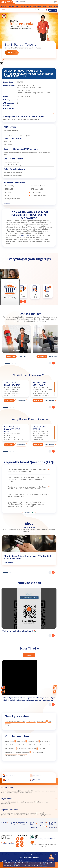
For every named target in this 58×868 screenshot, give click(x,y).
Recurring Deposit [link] (16, 793)
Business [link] (23, 2)
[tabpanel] (29, 37)
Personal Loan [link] (6, 791)
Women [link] (45, 6)
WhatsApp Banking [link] (43, 802)
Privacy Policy (28, 854)
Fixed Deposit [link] (6, 793)
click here (7, 864)
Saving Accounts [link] (50, 791)
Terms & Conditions (42, 854)
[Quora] (22, 845)
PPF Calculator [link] (42, 813)
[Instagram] (22, 839)
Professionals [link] (37, 6)
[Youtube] (18, 845)
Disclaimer (17, 854)
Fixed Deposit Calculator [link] (24, 815)
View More (27, 513)
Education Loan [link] (24, 791)
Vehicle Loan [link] (33, 791)
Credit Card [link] (12, 802)
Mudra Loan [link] (41, 791)
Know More (11, 53)
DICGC (52, 839)
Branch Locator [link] (6, 804)
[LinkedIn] (18, 842)
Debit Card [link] (5, 802)
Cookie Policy (6, 854)
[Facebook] (18, 839)
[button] (35, 10)
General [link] (3, 6)
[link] (39, 10)
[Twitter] (22, 842)
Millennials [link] (11, 6)
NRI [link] (17, 6)
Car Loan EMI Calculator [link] (9, 815)
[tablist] (29, 800)
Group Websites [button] (4, 842)
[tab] (29, 788)
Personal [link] (17, 2)
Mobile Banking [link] (21, 802)
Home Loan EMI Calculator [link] (28, 813)
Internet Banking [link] (31, 802)
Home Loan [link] (15, 791)
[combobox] (55, 687)
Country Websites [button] (11, 842)
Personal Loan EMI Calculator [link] (11, 813)
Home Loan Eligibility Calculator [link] (42, 815)
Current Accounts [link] (27, 793)
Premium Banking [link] (25, 6)
